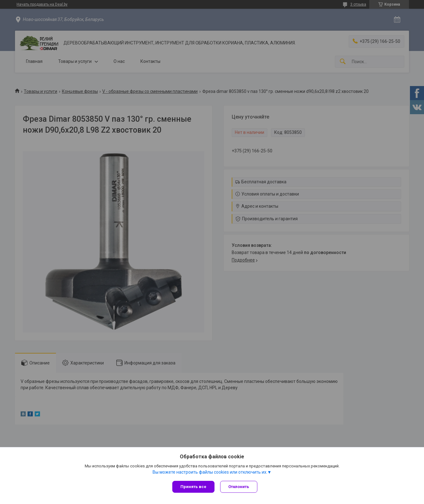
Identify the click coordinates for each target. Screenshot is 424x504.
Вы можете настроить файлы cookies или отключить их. (210, 472)
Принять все (193, 487)
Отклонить (239, 487)
